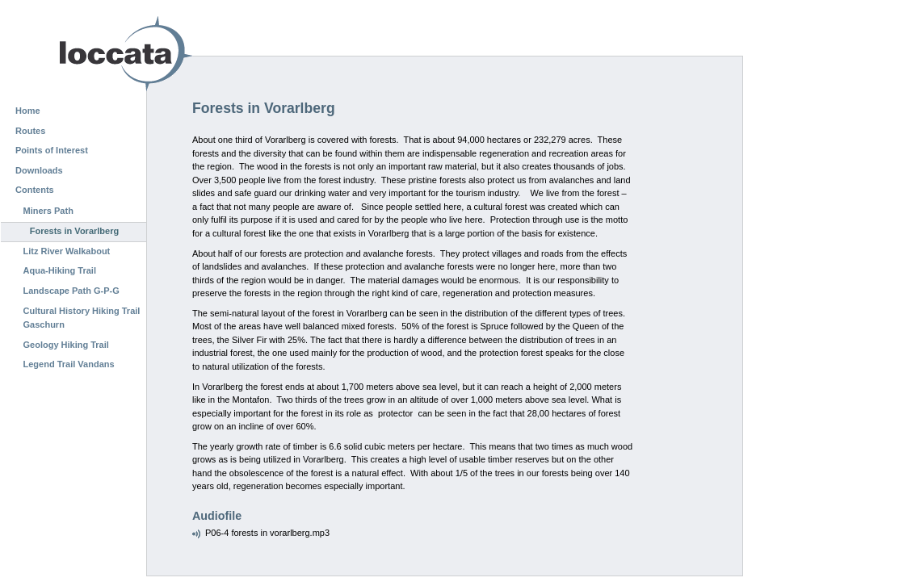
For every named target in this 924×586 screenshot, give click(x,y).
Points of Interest (52, 150)
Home (28, 111)
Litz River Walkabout (67, 251)
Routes (30, 131)
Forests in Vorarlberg (74, 231)
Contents (35, 190)
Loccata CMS (85, 54)
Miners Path (48, 211)
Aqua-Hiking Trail (60, 270)
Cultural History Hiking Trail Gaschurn (82, 318)
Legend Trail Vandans (69, 364)
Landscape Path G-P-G (71, 291)
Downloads (39, 170)
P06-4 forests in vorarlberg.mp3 (267, 533)
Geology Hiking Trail (66, 345)
